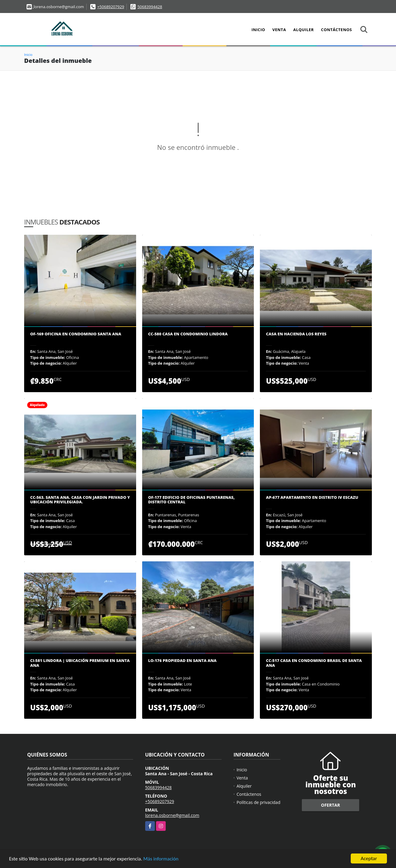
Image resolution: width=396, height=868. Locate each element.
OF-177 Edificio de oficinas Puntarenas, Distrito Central (192, 500)
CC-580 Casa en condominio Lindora (188, 334)
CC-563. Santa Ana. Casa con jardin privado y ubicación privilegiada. (80, 500)
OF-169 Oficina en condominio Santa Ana (76, 334)
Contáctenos (337, 30)
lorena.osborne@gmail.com (172, 815)
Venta (279, 30)
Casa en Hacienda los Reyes (296, 334)
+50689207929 (111, 7)
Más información (161, 859)
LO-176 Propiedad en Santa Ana (182, 661)
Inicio (258, 30)
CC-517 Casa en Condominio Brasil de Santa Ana (314, 663)
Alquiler (304, 30)
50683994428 (150, 7)
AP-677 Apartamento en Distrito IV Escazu (312, 498)
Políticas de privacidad (259, 802)
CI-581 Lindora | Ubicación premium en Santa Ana (80, 663)
